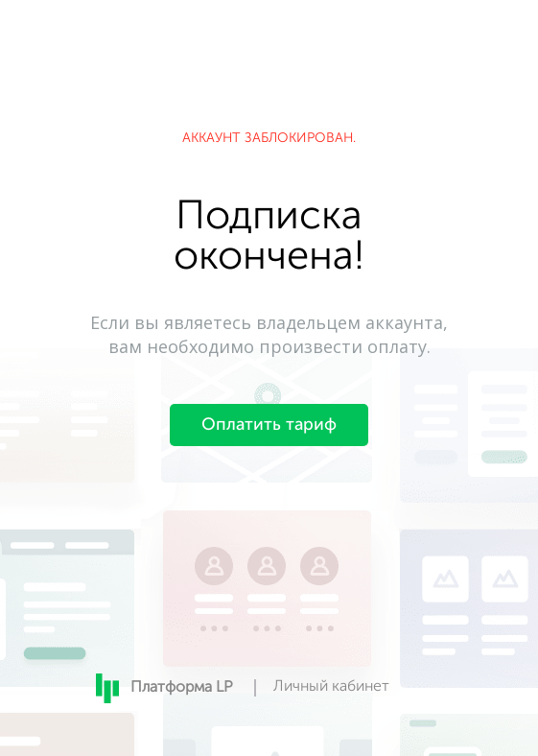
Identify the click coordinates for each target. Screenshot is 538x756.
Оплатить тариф (269, 425)
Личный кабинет (331, 687)
